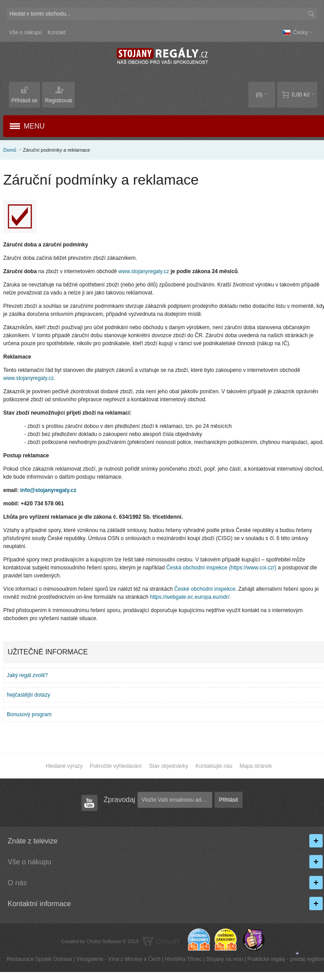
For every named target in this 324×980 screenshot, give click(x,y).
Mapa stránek (256, 766)
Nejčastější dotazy (28, 695)
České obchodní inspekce (205, 589)
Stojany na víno (225, 959)
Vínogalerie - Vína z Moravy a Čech (118, 959)
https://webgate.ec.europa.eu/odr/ (190, 597)
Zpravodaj (119, 800)
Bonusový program (29, 714)
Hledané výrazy (64, 766)
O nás (17, 883)
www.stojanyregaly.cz (144, 271)
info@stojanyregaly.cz (48, 490)
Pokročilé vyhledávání (116, 766)
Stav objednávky (169, 766)
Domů (10, 150)
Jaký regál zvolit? (27, 675)
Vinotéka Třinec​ (183, 959)
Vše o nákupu (26, 32)
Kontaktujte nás (214, 766)
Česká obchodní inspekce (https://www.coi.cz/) (221, 568)
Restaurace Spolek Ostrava (39, 959)
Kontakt (57, 32)
